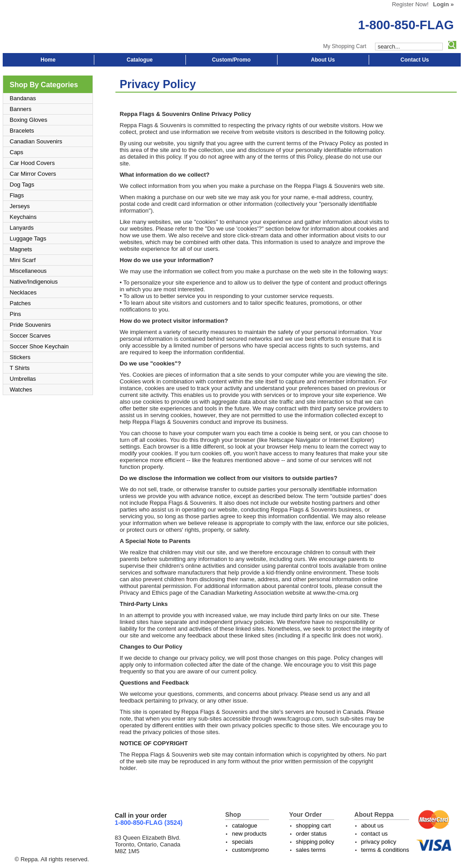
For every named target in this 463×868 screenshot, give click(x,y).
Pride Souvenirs (31, 325)
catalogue (244, 826)
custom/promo (250, 850)
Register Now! (410, 4)
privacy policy (379, 842)
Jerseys (20, 206)
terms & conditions (385, 850)
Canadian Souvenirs (36, 141)
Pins (15, 314)
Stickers (20, 357)
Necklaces (23, 292)
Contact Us (415, 60)
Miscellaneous (28, 271)
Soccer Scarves (30, 336)
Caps (17, 152)
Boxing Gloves (29, 120)
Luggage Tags (28, 238)
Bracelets (22, 131)
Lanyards (22, 228)
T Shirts (20, 368)
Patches (20, 303)
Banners (21, 109)
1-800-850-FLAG (406, 25)
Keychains (23, 217)
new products (249, 834)
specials (242, 842)
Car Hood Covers (32, 163)
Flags (17, 195)
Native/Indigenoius (34, 282)
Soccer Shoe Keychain (40, 346)
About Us (323, 60)
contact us (374, 834)
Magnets (21, 249)
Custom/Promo (231, 60)
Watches (21, 389)
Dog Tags (22, 185)
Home (48, 60)
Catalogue (140, 60)
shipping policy (315, 842)
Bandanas (23, 98)
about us (372, 826)
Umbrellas (23, 379)
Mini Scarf (23, 260)
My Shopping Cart (344, 46)
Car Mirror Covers (33, 174)
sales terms (311, 850)
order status (311, 834)
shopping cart (313, 826)
